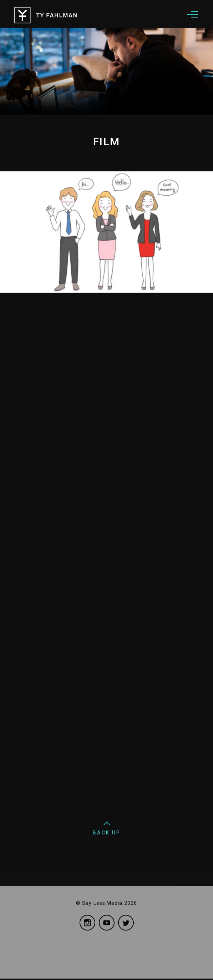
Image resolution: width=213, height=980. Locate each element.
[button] (193, 13)
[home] (75, 13)
